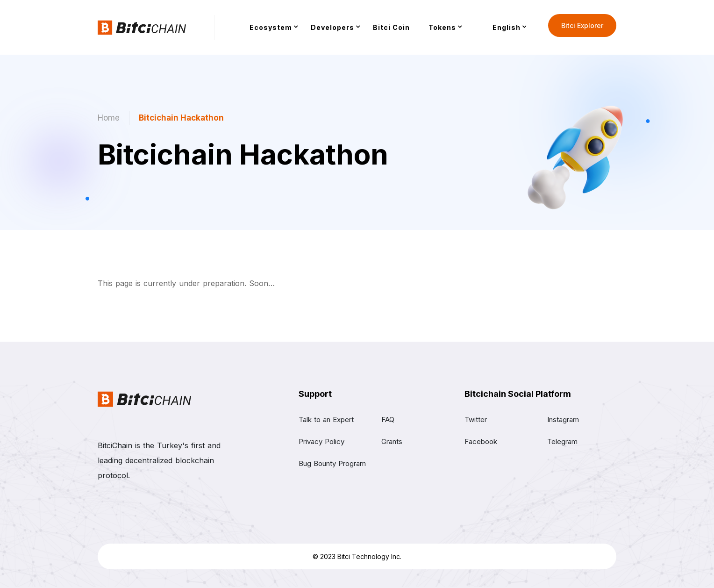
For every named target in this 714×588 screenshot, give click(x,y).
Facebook (481, 441)
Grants (392, 441)
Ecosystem (271, 27)
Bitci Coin (391, 27)
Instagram (563, 419)
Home (109, 118)
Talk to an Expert (326, 419)
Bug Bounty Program (332, 463)
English (507, 27)
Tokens (442, 27)
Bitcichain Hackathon (181, 118)
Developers (332, 27)
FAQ (388, 419)
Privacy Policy (321, 441)
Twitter (476, 419)
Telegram (562, 441)
